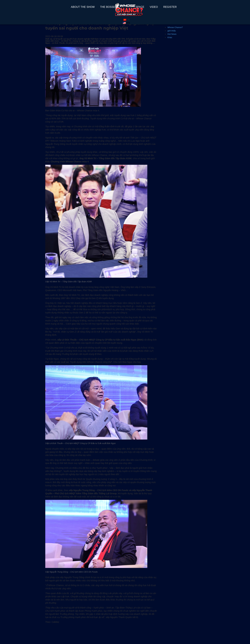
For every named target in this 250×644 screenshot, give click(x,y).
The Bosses (108, 7)
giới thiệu (172, 31)
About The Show (83, 7)
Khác (170, 37)
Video (154, 7)
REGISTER (170, 7)
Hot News (172, 34)
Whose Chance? (175, 27)
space (140, 7)
